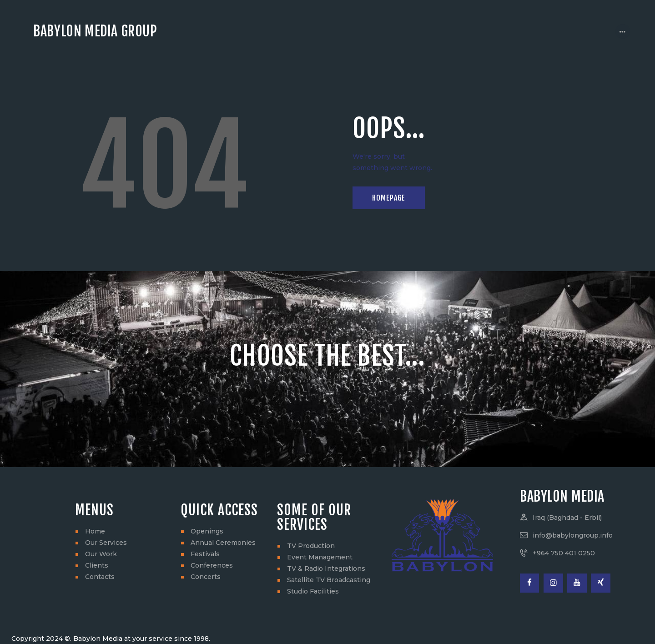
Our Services (106, 543)
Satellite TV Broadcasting (329, 580)
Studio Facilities (313, 591)
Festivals (205, 554)
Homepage (389, 198)
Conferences (212, 565)
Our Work (101, 554)
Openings (207, 531)
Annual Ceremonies (223, 543)
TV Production (311, 546)
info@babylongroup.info (573, 535)
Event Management (320, 557)
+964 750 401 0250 (564, 553)
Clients (97, 565)
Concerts (206, 577)
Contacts (100, 577)
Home (95, 531)
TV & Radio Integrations (326, 569)
